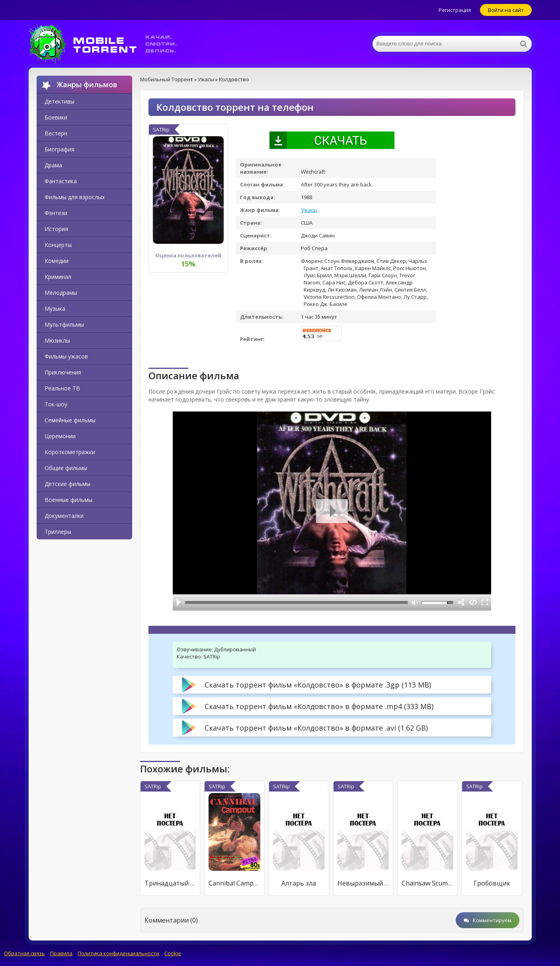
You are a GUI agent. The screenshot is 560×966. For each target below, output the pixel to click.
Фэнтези (56, 213)
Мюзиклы (57, 340)
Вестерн (56, 133)
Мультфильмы (64, 324)
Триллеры (58, 532)
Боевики (56, 117)
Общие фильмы (66, 468)
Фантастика (61, 181)
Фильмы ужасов (66, 356)
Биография (60, 149)
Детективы (60, 101)
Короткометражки (70, 452)
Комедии (57, 261)
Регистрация (455, 10)
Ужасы (309, 210)
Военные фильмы (68, 500)
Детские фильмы (67, 484)
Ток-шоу (56, 404)
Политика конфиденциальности (118, 953)
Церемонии (60, 436)
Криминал (58, 277)
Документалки (64, 516)
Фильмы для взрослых (75, 197)
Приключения (63, 372)
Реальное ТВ (62, 388)
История (56, 229)
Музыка (55, 309)
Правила (61, 953)
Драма (53, 165)
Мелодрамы (61, 293)
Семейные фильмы (70, 420)
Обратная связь (24, 953)
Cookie (173, 953)
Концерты (58, 245)
